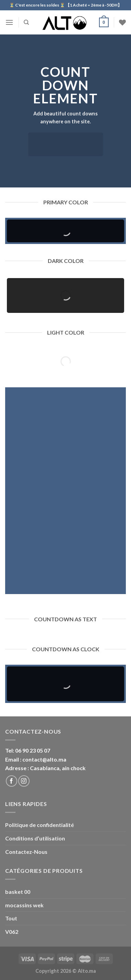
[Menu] (9, 22)
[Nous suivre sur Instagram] (24, 781)
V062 (12, 932)
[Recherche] (26, 22)
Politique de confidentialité (40, 825)
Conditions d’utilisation (35, 838)
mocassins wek (24, 905)
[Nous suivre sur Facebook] (12, 781)
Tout (11, 918)
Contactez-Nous (26, 852)
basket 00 (18, 892)
